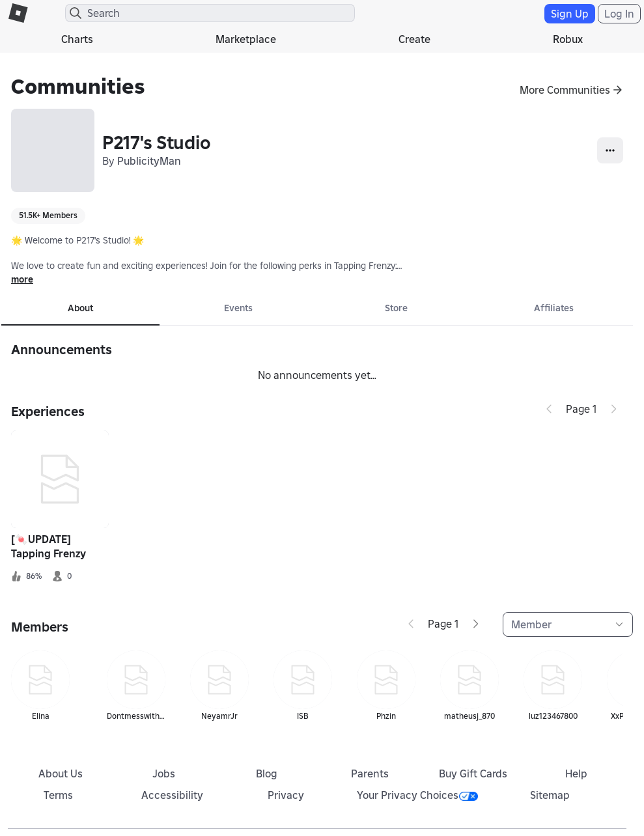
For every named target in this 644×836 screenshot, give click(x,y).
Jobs (164, 773)
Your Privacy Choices (417, 795)
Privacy (286, 795)
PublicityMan (149, 161)
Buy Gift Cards (473, 773)
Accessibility (172, 795)
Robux (568, 39)
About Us (61, 773)
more (22, 279)
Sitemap (550, 795)
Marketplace (246, 39)
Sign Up (570, 14)
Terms (58, 795)
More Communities (565, 90)
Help (576, 773)
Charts (77, 39)
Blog (267, 773)
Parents (370, 773)
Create (414, 39)
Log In (619, 14)
